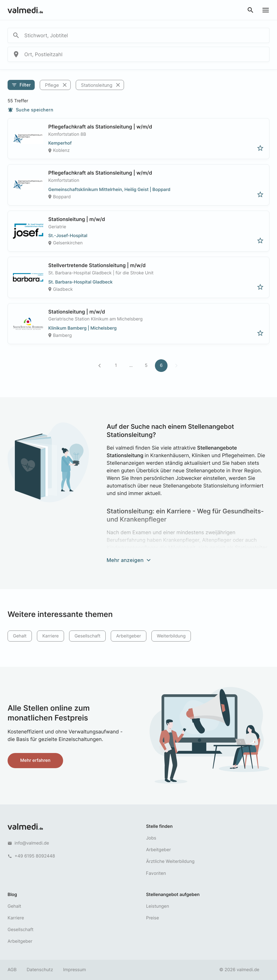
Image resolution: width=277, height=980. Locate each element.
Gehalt (20, 636)
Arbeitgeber (129, 636)
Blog (12, 895)
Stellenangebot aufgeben (173, 895)
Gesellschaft (87, 636)
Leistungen (158, 906)
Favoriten (156, 873)
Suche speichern (30, 110)
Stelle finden (159, 826)
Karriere (50, 636)
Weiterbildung (171, 636)
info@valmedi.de (32, 843)
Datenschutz (40, 970)
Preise (153, 918)
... (131, 365)
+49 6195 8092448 (35, 856)
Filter (21, 85)
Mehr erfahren (35, 760)
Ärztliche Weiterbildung (170, 861)
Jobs (151, 838)
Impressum (74, 970)
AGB (12, 970)
